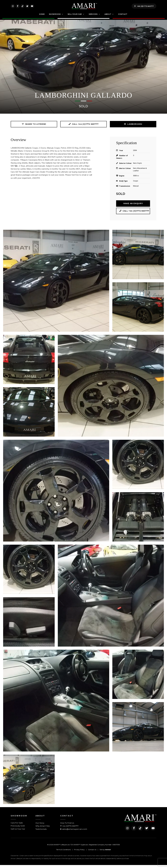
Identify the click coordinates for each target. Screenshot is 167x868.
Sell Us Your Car (18, 832)
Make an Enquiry (133, 206)
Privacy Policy (79, 853)
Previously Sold (18, 829)
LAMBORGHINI (133, 127)
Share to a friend (34, 127)
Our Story (40, 826)
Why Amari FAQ (43, 829)
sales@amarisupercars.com (74, 832)
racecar (108, 853)
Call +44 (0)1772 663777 (83, 127)
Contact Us (92, 853)
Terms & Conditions (63, 853)
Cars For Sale (17, 826)
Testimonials (41, 832)
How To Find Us (67, 826)
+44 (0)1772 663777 (144, 8)
